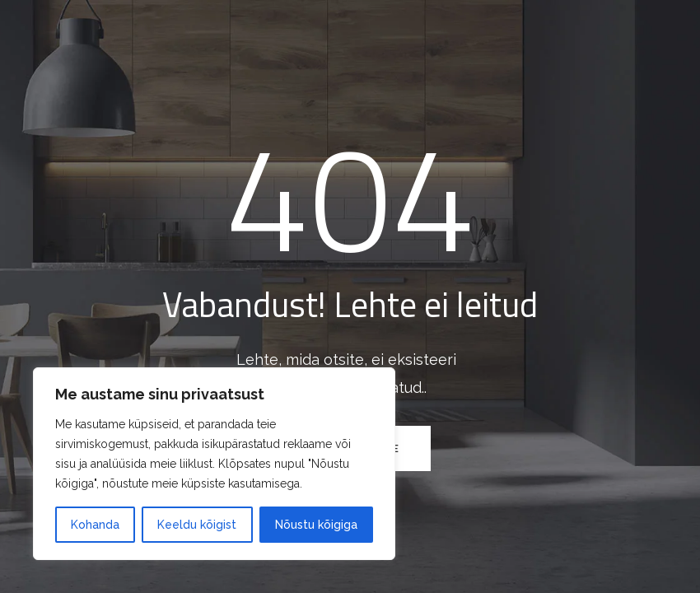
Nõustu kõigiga (316, 525)
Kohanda (95, 525)
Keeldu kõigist (197, 525)
